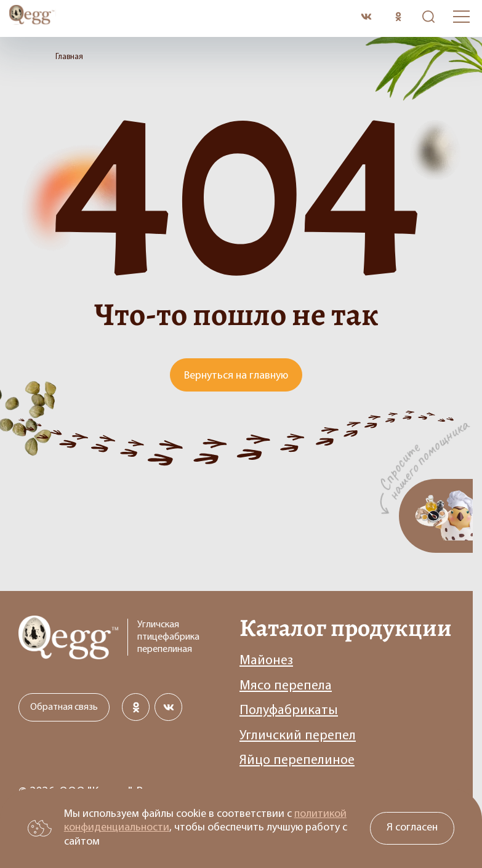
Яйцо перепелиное (297, 761)
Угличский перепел (298, 736)
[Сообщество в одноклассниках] (398, 17)
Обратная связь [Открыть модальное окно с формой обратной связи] (64, 707)
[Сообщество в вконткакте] (366, 17)
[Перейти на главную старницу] (181, 17)
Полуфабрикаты (289, 711)
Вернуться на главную (236, 376)
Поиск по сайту (425, 17)
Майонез (266, 661)
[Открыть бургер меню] (461, 17)
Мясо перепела (286, 686)
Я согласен (412, 828)
